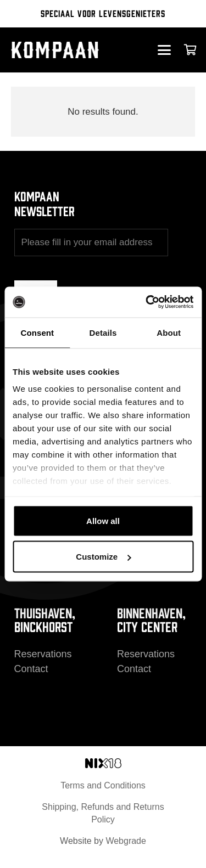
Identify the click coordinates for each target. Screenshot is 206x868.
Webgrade (126, 841)
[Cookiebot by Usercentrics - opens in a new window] (147, 302)
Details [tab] (103, 332)
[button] (164, 50)
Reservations (43, 654)
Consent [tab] (37, 332)
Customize (103, 557)
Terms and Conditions (103, 785)
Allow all (103, 520)
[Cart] (191, 50)
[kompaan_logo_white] (65, 50)
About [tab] (169, 332)
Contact (31, 669)
